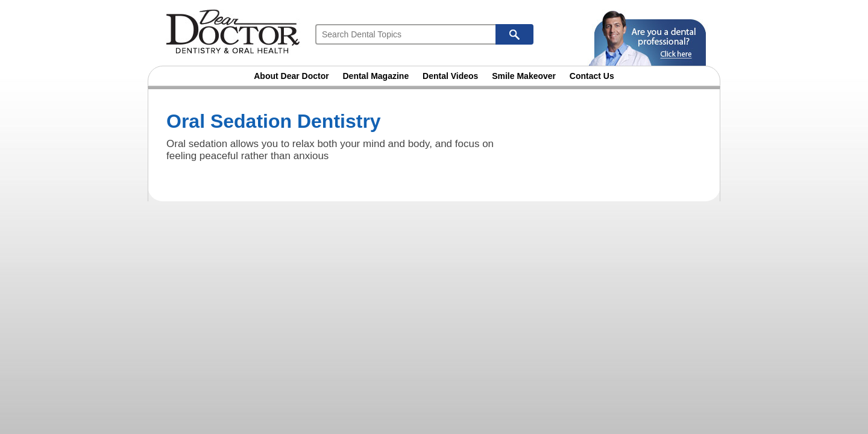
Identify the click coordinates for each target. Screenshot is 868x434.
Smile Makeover (524, 76)
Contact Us (592, 76)
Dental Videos (450, 76)
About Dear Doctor (291, 76)
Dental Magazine (376, 76)
